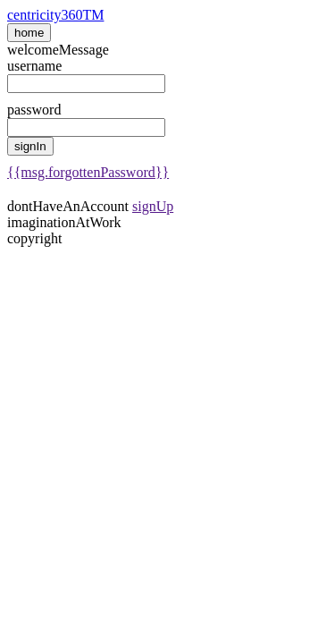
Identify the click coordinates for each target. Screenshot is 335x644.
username (34, 66)
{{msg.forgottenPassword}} (88, 172)
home (29, 33)
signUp (153, 206)
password (34, 110)
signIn (30, 146)
